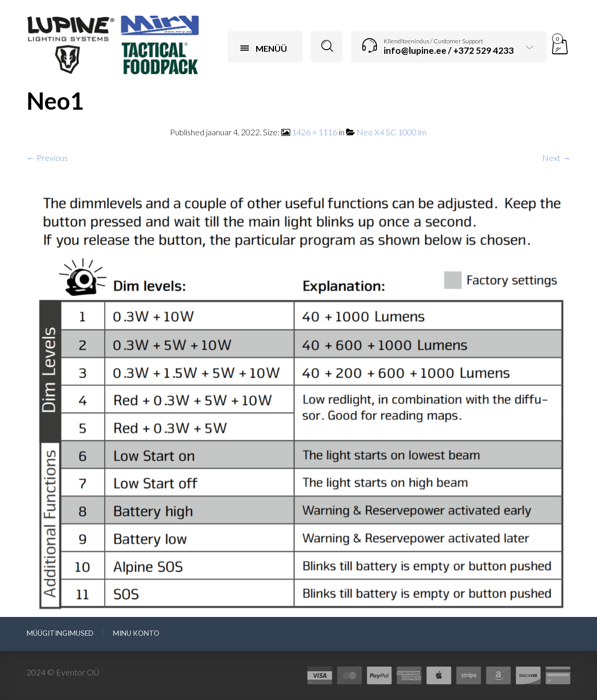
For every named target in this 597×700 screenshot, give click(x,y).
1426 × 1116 (314, 132)
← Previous (47, 157)
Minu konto (136, 633)
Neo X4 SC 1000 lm (392, 132)
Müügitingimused (60, 633)
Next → (556, 157)
